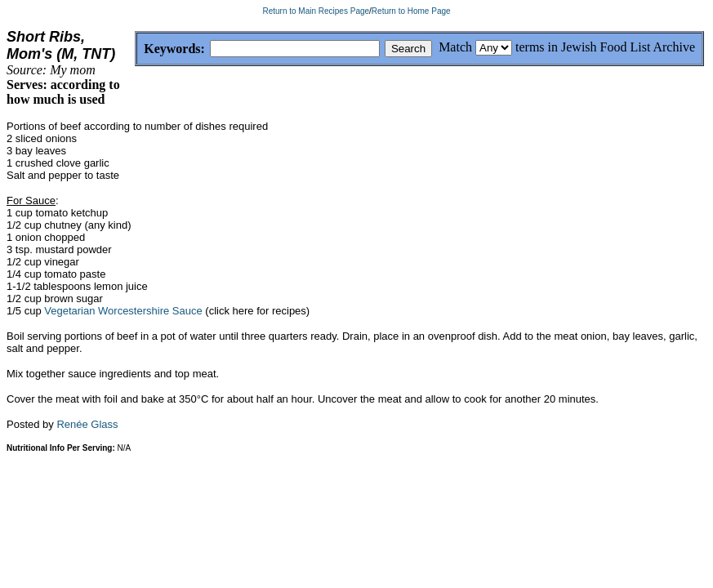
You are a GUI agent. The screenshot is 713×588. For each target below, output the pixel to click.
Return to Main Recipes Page (316, 11)
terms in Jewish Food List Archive (605, 47)
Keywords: (135, 49)
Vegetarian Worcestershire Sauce (123, 328)
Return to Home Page (411, 11)
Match (455, 47)
